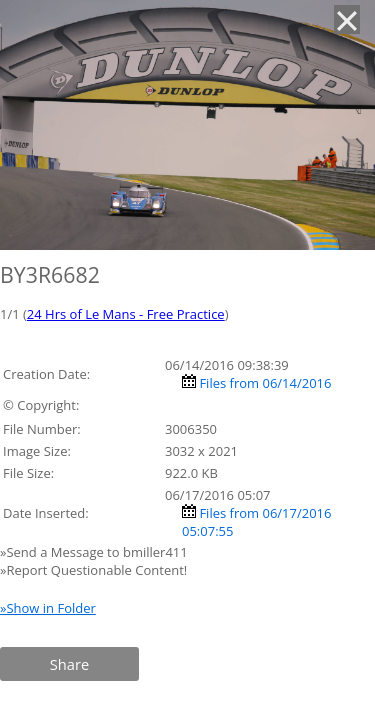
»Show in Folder (48, 608)
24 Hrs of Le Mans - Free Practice (126, 314)
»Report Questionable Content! (93, 570)
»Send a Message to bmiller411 (95, 552)
